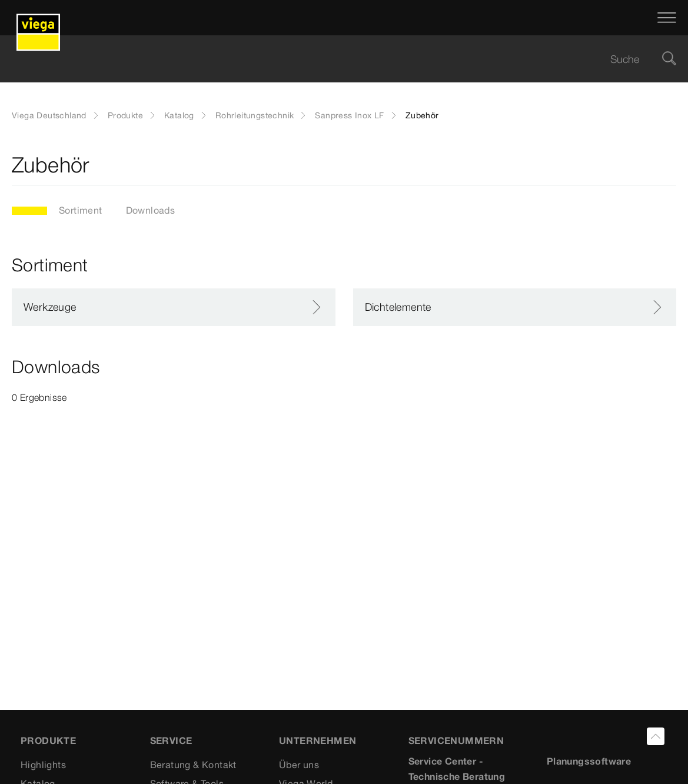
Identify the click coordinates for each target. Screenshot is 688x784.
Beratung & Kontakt (193, 765)
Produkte (125, 115)
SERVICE (171, 740)
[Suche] (669, 59)
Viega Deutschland (49, 115)
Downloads (151, 210)
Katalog (179, 115)
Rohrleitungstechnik (255, 115)
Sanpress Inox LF (349, 115)
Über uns (299, 765)
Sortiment (81, 210)
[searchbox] (334, 59)
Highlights (43, 765)
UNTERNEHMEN (318, 740)
